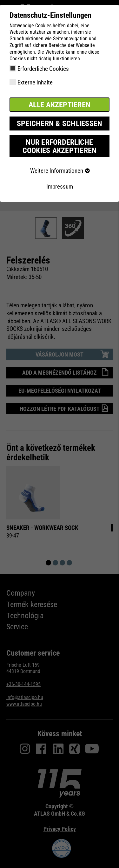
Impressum (60, 187)
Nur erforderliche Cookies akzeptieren (60, 146)
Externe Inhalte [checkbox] (35, 82)
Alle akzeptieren (60, 105)
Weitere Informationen (60, 171)
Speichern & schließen (60, 124)
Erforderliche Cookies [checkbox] (43, 69)
